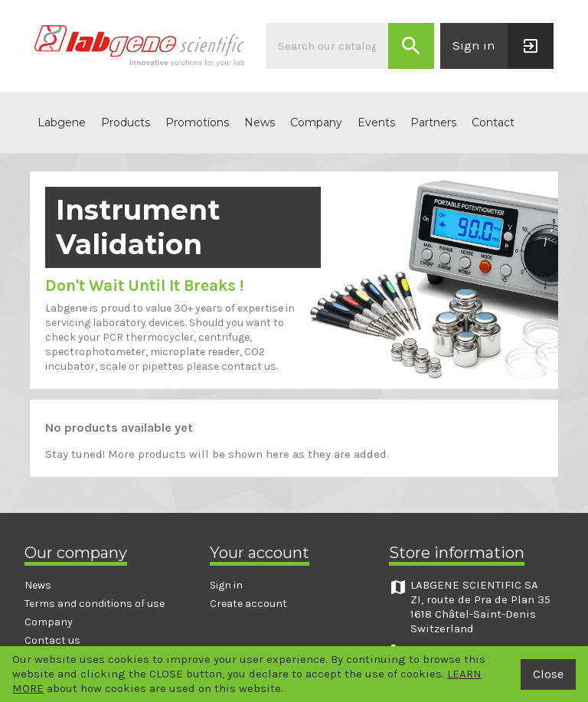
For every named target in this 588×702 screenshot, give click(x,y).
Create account (248, 604)
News (260, 122)
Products (126, 122)
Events (376, 122)
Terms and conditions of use (95, 604)
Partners (433, 122)
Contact (493, 122)
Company (316, 122)
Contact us (52, 640)
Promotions (197, 122)
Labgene (62, 122)
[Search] (327, 46)
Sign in (226, 585)
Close (548, 674)
